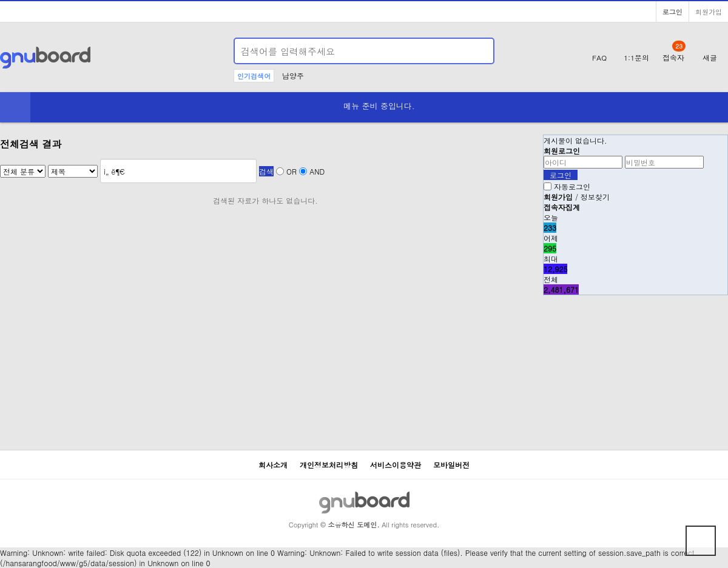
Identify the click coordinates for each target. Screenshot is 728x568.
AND (317, 171)
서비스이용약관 (396, 465)
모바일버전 (451, 465)
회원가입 (709, 12)
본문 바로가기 (0, 0)
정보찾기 (595, 197)
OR (292, 171)
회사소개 (273, 465)
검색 (266, 171)
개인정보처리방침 (329, 465)
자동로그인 (572, 186)
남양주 (293, 75)
